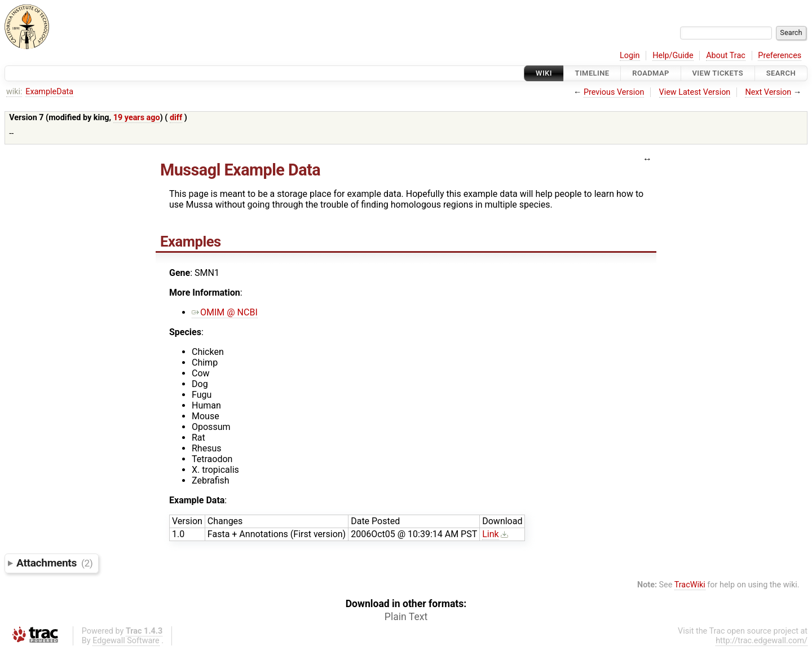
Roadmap (651, 73)
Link (490, 534)
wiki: (14, 92)
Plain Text (406, 617)
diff (176, 118)
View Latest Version (695, 92)
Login (630, 56)
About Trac (726, 56)
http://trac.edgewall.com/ (762, 641)
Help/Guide (673, 56)
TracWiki (690, 585)
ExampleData (49, 92)
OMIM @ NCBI (225, 312)
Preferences (780, 56)
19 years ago (137, 118)
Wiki (544, 73)
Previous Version (614, 92)
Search (781, 73)
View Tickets (718, 73)
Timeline (592, 73)
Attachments (54, 563)
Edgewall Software (126, 641)
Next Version (768, 92)
